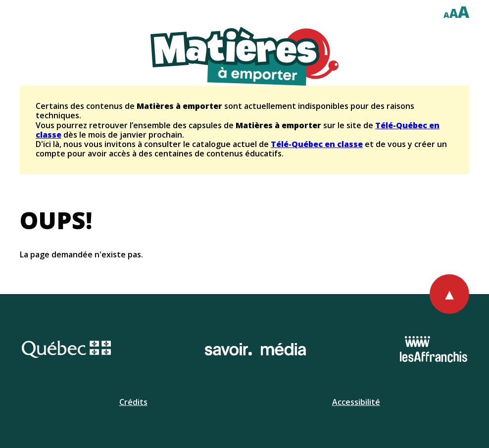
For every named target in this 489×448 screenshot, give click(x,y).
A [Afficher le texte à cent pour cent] (446, 15)
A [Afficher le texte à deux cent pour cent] (464, 12)
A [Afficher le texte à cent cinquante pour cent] (454, 13)
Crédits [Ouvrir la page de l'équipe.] (133, 402)
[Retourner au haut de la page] (449, 294)
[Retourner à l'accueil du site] (244, 56)
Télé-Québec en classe (317, 144)
